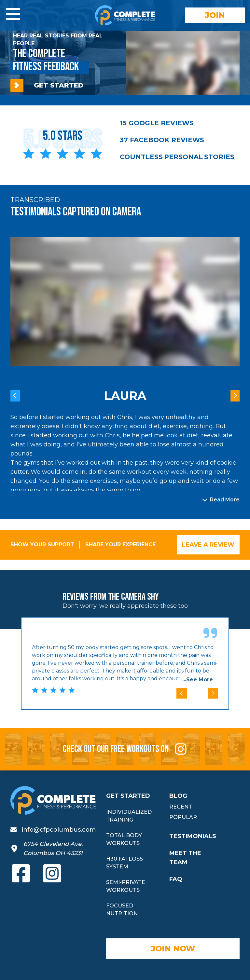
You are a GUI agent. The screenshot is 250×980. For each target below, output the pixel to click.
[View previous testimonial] (15, 396)
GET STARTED (47, 85)
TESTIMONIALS (193, 836)
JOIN (215, 15)
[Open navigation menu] (13, 14)
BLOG (178, 796)
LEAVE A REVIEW (208, 545)
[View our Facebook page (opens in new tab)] (21, 873)
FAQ (176, 879)
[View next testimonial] (235, 396)
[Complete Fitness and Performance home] (125, 15)
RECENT (181, 807)
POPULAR (183, 817)
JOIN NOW (173, 949)
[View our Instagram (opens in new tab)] (52, 873)
